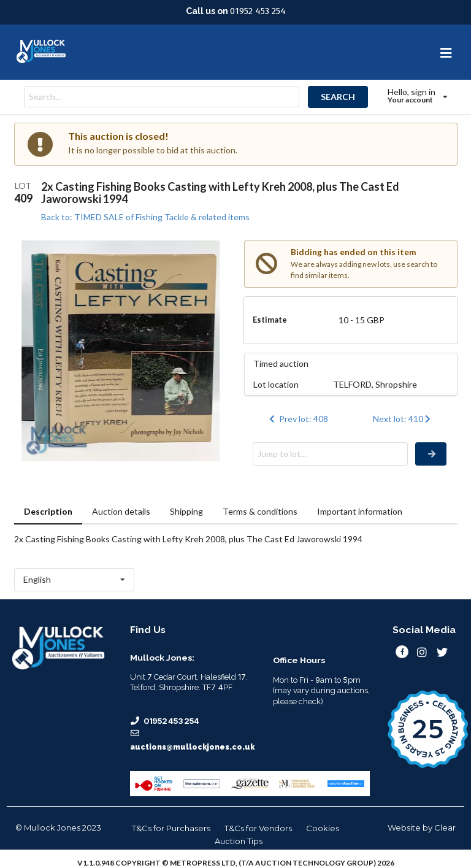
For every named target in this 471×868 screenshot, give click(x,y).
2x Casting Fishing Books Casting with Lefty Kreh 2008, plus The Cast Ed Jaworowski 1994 (220, 193)
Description (48, 511)
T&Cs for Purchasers (171, 828)
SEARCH (338, 97)
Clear (445, 828)
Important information (360, 511)
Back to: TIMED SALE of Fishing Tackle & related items (145, 217)
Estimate (270, 320)
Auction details (121, 511)
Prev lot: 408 (297, 419)
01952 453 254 (258, 11)
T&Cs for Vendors (258, 828)
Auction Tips (239, 841)
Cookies (323, 828)
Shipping (186, 511)
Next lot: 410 (403, 419)
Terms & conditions (260, 511)
